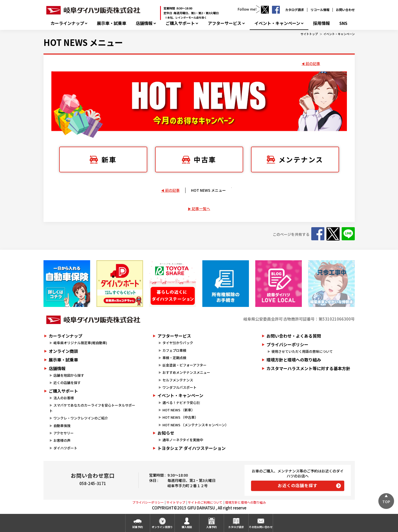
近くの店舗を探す (67, 383)
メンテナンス (301, 159)
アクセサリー (64, 433)
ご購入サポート (180, 23)
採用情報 (321, 23)
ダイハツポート (65, 448)
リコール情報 (320, 10)
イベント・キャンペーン (277, 23)
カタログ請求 (295, 10)
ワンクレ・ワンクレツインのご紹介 (81, 418)
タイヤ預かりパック (178, 343)
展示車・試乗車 (112, 23)
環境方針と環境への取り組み (294, 360)
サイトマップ (176, 502)
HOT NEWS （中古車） (180, 417)
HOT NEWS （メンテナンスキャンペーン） (195, 425)
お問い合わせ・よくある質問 (294, 336)
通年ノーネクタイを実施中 (183, 440)
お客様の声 (62, 440)
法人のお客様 (64, 398)
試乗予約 (138, 527)
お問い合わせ (345, 10)
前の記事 (313, 63)
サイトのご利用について (205, 502)
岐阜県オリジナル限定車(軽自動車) (80, 343)
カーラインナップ (67, 23)
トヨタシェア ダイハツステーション (192, 448)
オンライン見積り (162, 527)
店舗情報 (144, 23)
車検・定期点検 (174, 358)
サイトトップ (309, 34)
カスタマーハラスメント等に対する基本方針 (308, 368)
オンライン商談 (63, 351)
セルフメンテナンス (178, 380)
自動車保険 (62, 426)
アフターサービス (225, 23)
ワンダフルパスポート (179, 387)
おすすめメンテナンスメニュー (186, 372)
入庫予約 (211, 527)
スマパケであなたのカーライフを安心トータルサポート (92, 408)
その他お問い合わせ (261, 527)
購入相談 (187, 527)
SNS (343, 23)
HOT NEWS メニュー (83, 42)
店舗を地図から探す (69, 375)
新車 (109, 159)
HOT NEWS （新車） (179, 410)
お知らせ (166, 433)
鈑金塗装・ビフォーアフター (184, 365)
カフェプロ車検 (174, 350)
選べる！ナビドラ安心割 (181, 403)
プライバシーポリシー (287, 344)
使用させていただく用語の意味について (302, 351)
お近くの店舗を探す (298, 485)
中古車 (205, 159)
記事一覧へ (201, 209)
